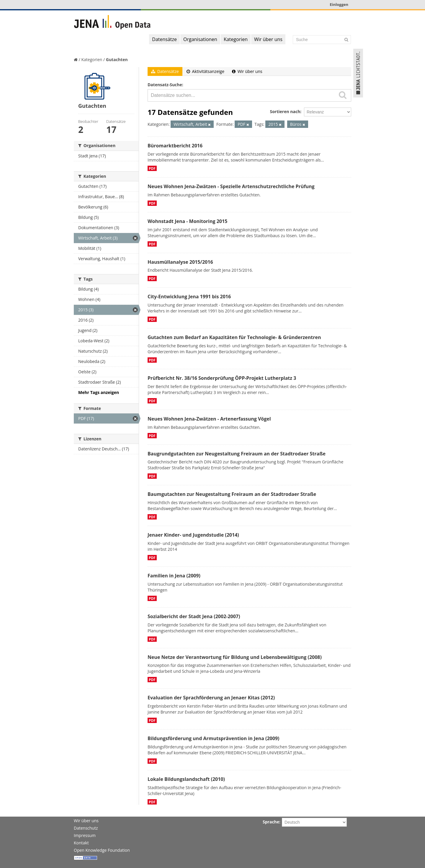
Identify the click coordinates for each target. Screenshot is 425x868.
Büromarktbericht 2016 (175, 146)
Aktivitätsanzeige (205, 71)
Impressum (85, 835)
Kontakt (81, 843)
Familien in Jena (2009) (174, 576)
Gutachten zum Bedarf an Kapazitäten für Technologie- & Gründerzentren (234, 337)
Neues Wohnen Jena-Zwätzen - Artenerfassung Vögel (209, 419)
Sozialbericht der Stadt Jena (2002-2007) (194, 616)
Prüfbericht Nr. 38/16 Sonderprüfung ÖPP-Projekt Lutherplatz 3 (222, 378)
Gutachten (117, 60)
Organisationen (200, 39)
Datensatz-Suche (165, 85)
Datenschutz (86, 828)
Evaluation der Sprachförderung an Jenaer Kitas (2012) (211, 698)
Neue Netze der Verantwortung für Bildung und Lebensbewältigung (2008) (235, 657)
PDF (152, 168)
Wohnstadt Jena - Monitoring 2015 (187, 221)
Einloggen (339, 4)
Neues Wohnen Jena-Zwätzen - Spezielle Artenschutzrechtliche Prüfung (231, 186)
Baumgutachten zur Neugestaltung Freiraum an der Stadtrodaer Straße (232, 494)
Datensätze (164, 39)
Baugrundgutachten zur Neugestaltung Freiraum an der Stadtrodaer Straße (237, 454)
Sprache (271, 822)
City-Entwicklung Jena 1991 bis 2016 (189, 297)
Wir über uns (268, 39)
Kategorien (236, 39)
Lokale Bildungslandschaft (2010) (186, 779)
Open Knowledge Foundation (102, 850)
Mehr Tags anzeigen (99, 392)
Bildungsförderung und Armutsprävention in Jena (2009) (213, 738)
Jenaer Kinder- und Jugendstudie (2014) (193, 535)
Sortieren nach (285, 111)
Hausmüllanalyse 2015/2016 (180, 262)
